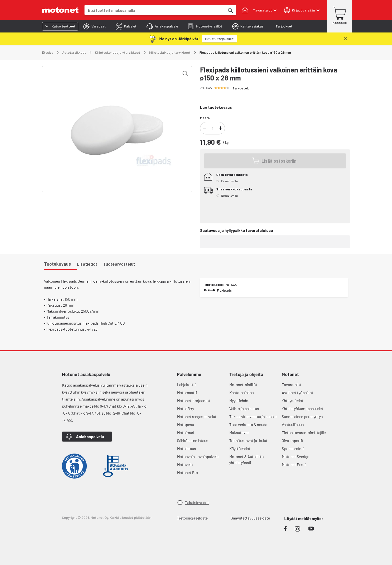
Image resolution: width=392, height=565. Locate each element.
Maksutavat (239, 432)
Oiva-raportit (293, 440)
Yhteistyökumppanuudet (302, 408)
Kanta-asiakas (241, 392)
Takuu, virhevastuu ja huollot (253, 416)
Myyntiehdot (239, 400)
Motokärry (185, 408)
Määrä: (205, 118)
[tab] (94, 26)
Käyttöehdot (240, 448)
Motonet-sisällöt (243, 384)
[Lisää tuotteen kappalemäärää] (220, 128)
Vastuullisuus (293, 424)
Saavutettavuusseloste (250, 518)
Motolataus (186, 448)
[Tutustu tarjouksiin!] (219, 39)
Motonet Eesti (294, 464)
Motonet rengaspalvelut (197, 416)
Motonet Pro (187, 472)
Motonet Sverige (295, 456)
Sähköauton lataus (193, 440)
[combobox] (155, 10)
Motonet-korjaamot (194, 400)
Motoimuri (186, 432)
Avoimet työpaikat (297, 392)
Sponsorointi (293, 448)
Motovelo (185, 464)
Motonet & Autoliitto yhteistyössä (246, 459)
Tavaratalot (291, 384)
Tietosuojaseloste (192, 518)
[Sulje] (345, 39)
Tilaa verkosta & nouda (248, 424)
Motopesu (185, 424)
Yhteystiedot (293, 400)
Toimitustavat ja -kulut (248, 440)
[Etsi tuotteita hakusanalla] (230, 10)
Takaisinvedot (197, 502)
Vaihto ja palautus (244, 408)
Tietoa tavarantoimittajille (304, 432)
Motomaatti (187, 392)
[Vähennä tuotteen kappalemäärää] (204, 128)
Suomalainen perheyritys (302, 416)
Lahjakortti (186, 384)
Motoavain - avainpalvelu (198, 456)
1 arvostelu (241, 88)
